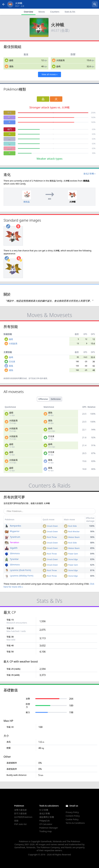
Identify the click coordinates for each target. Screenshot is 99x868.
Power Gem (71, 554)
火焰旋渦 (60, 60)
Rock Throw (50, 537)
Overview (28, 12)
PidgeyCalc (45, 821)
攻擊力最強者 (20, 810)
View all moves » (49, 74)
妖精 (9, 148)
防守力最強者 (20, 813)
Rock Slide (70, 526)
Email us (74, 806)
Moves (42, 12)
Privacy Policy (72, 812)
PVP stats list (20, 824)
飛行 (9, 117)
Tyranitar (12, 559)
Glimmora (12, 553)
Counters (55, 12)
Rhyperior (12, 531)
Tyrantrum (12, 537)
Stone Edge (71, 559)
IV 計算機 (44, 810)
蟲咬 (11, 60)
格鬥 (9, 129)
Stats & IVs (70, 12)
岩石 (9, 113)
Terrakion (12, 542)
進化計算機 (45, 813)
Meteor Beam (72, 537)
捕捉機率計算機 (47, 817)
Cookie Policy (72, 819)
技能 (16, 821)
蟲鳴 (58, 66)
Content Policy (73, 816)
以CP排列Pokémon (23, 817)
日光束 (12, 361)
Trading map (45, 831)
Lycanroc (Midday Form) (19, 576)
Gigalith (11, 548)
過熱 (11, 66)
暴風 (11, 366)
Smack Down (50, 526)
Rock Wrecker (72, 532)
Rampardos (13, 526)
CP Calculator (46, 824)
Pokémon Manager (49, 828)
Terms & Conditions (75, 823)
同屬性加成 (22, 378)
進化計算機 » (89, 174)
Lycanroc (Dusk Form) (18, 570)
